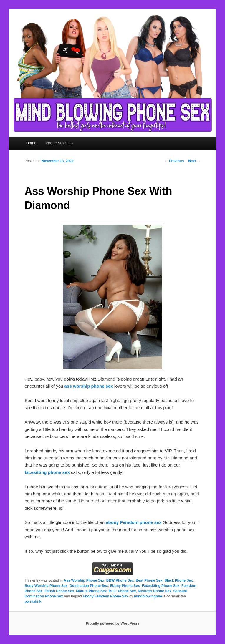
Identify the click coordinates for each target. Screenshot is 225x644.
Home (31, 143)
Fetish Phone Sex (59, 591)
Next (194, 161)
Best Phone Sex (149, 580)
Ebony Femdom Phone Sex (106, 596)
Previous (174, 161)
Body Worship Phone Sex (46, 586)
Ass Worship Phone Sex (84, 580)
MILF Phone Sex (122, 591)
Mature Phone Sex (91, 591)
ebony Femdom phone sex (134, 522)
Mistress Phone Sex (154, 591)
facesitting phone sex (47, 472)
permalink (33, 602)
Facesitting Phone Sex (161, 586)
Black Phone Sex (179, 580)
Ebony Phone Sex (125, 586)
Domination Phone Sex (89, 586)
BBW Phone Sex (120, 580)
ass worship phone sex (89, 386)
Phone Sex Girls (59, 143)
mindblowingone (148, 596)
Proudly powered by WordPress (112, 623)
